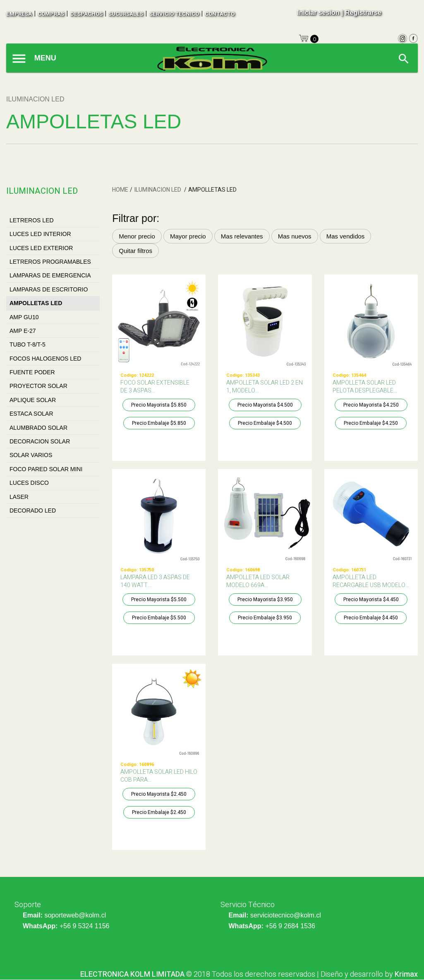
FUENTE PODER (32, 372)
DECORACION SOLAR (40, 441)
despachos (86, 14)
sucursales (126, 14)
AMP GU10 (24, 317)
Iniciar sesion (318, 13)
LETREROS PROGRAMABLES (50, 262)
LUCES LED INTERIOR (40, 234)
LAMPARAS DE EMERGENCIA (50, 275)
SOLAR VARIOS (31, 455)
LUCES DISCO (29, 483)
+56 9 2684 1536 (290, 926)
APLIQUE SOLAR (33, 400)
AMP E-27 (23, 331)
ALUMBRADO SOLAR (38, 428)
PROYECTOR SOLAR (38, 386)
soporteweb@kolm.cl (75, 915)
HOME (120, 190)
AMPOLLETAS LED (36, 303)
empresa (19, 14)
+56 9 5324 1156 (85, 926)
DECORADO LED (33, 510)
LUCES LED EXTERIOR (41, 248)
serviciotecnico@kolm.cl (286, 915)
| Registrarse (361, 13)
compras (51, 14)
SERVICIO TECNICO (174, 14)
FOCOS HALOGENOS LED (45, 359)
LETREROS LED (32, 220)
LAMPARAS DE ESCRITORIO (49, 289)
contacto (220, 14)
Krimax (406, 974)
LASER (19, 497)
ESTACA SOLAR (31, 414)
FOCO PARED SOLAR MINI (46, 469)
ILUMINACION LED (158, 190)
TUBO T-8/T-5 (28, 344)
